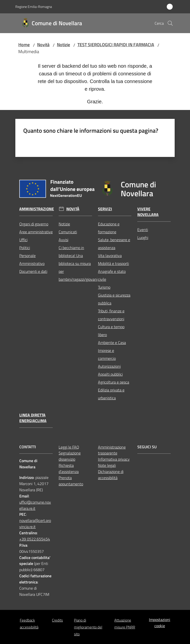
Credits (57, 620)
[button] (170, 23)
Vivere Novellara (148, 212)
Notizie (63, 45)
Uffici (23, 240)
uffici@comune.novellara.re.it (35, 505)
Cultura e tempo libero (111, 331)
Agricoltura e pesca (114, 382)
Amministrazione (37, 209)
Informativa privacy (114, 459)
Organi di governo (34, 224)
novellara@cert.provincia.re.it (35, 524)
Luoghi (143, 237)
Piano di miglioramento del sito (88, 627)
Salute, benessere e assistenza (114, 244)
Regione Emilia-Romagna (34, 7)
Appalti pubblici (110, 374)
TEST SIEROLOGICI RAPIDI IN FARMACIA (116, 45)
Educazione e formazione (109, 228)
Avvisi (63, 240)
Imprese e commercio (107, 354)
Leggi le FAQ (69, 447)
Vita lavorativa (110, 256)
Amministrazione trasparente (112, 450)
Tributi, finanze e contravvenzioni (111, 315)
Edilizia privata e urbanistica (111, 394)
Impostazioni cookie (160, 623)
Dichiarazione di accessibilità (111, 475)
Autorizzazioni (109, 366)
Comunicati (68, 232)
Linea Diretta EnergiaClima (33, 418)
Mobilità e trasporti (113, 263)
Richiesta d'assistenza (69, 468)
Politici (25, 248)
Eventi (143, 230)
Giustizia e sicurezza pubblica (114, 299)
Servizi (105, 209)
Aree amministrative (36, 232)
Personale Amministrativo (32, 259)
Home (24, 45)
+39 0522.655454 (35, 539)
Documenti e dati (33, 271)
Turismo (104, 287)
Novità (43, 45)
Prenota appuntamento (71, 481)
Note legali (107, 465)
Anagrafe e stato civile (112, 275)
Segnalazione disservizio (70, 456)
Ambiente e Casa (112, 343)
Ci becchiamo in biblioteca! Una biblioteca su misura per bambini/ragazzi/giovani (75, 263)
